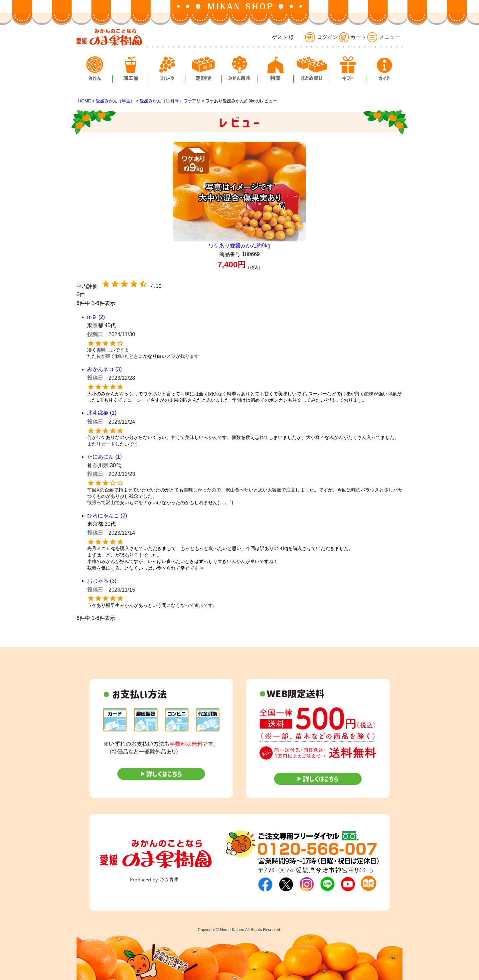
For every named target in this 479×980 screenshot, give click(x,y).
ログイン (321, 37)
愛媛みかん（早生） (115, 101)
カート (353, 37)
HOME (84, 101)
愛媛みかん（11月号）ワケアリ (170, 101)
